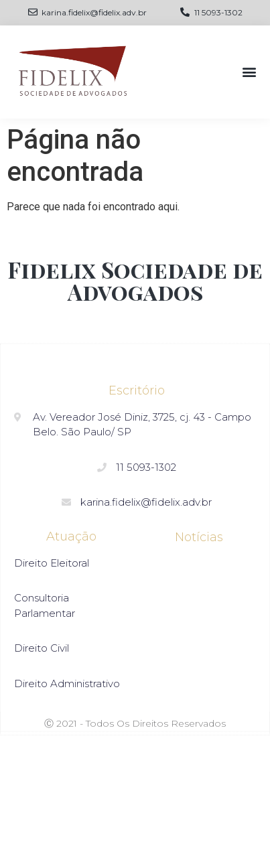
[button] (249, 72)
